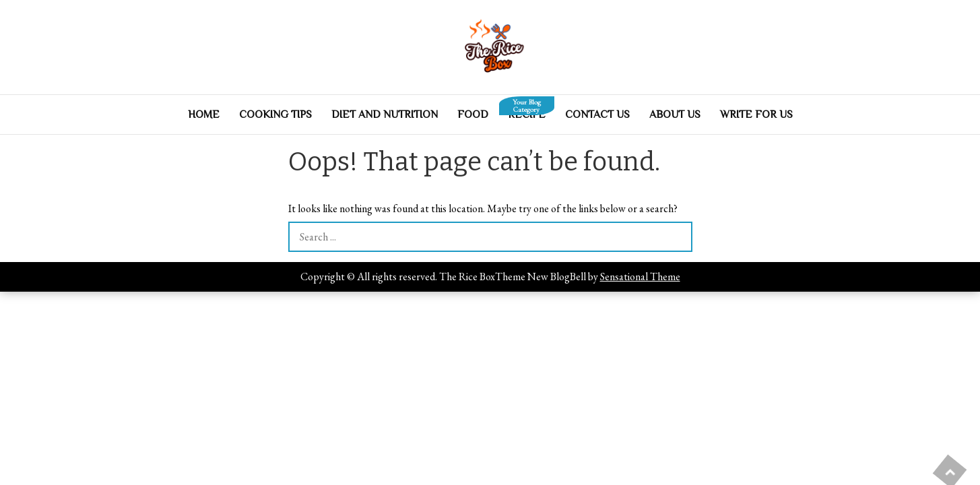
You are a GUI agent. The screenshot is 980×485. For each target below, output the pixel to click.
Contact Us (597, 115)
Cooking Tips (275, 115)
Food (473, 115)
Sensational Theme (640, 277)
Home (204, 115)
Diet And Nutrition (385, 115)
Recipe (527, 111)
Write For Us (756, 115)
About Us (675, 115)
